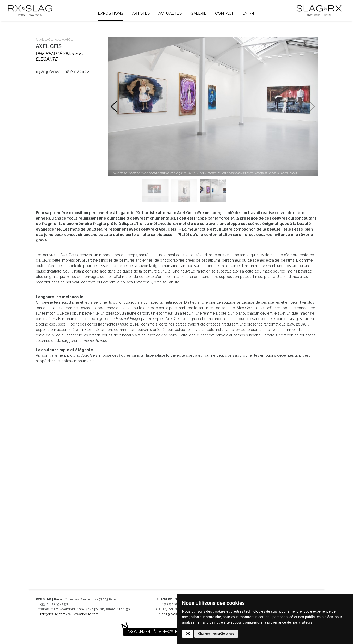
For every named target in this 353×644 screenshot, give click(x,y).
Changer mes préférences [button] (216, 634)
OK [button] (188, 634)
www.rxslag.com (86, 614)
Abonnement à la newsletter (157, 632)
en (245, 13)
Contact (225, 13)
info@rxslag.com (53, 614)
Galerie (198, 13)
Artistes (141, 13)
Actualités (170, 13)
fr (252, 13)
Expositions (111, 13)
